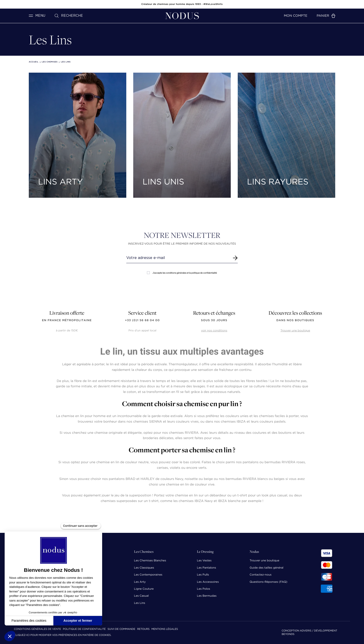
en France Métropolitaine (67, 320)
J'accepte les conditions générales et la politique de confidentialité (182, 273)
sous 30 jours (214, 320)
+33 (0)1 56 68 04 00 (143, 320)
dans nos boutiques (295, 320)
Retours (143, 629)
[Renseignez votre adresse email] (178, 258)
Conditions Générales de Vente (37, 629)
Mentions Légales (165, 629)
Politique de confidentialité (84, 629)
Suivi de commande (121, 629)
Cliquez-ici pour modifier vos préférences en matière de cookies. (63, 635)
